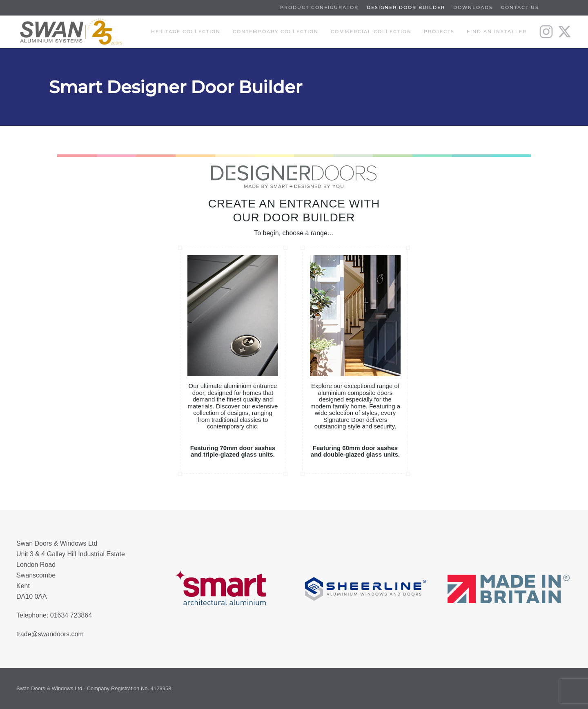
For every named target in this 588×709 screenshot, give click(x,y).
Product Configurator (319, 7)
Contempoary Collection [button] (276, 31)
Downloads (473, 7)
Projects (439, 31)
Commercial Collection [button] (371, 31)
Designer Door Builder (406, 7)
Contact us (520, 7)
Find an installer (497, 31)
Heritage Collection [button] (186, 31)
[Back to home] (70, 32)
